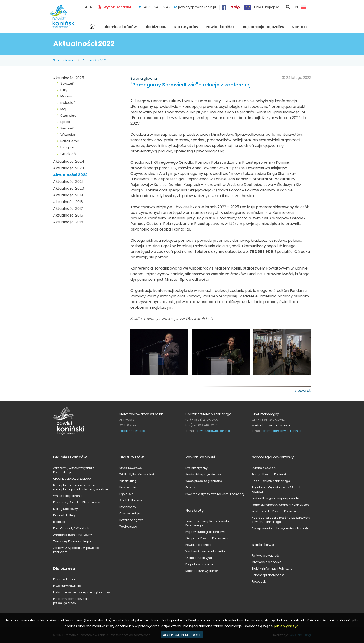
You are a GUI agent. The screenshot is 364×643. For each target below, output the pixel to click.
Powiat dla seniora (199, 545)
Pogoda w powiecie (199, 564)
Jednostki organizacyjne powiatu (275, 498)
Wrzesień (68, 134)
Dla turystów (186, 27)
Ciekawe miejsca (132, 513)
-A (85, 7)
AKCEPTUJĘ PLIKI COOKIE (182, 635)
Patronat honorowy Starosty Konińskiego (280, 505)
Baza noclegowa (132, 520)
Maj (63, 109)
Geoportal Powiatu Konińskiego (207, 538)
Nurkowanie (128, 487)
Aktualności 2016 (68, 215)
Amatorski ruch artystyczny (73, 535)
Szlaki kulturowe (130, 500)
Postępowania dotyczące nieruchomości (281, 528)
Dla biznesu (155, 27)
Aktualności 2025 (69, 78)
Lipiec (65, 122)
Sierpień (67, 128)
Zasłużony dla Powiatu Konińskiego (276, 511)
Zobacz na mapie (132, 431)
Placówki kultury (64, 515)
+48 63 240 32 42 (157, 7)
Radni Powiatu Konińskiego (271, 481)
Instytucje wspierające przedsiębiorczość (82, 592)
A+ (92, 7)
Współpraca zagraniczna (204, 481)
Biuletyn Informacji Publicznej (272, 569)
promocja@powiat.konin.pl (282, 431)
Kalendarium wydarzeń (202, 571)
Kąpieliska (126, 494)
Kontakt (299, 27)
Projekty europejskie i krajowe (205, 532)
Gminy (190, 487)
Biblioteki (59, 522)
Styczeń (67, 83)
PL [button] (301, 7)
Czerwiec (68, 115)
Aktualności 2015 (68, 222)
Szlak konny (128, 507)
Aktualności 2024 (69, 161)
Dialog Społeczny (65, 509)
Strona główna (92, 26)
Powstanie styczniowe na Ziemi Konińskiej (215, 494)
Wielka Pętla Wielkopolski (137, 474)
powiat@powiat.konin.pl (197, 7)
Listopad (68, 147)
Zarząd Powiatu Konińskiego (271, 474)
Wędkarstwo (128, 526)
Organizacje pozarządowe (72, 479)
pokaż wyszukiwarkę (288, 7)
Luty (64, 90)
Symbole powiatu (264, 468)
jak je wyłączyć (286, 626)
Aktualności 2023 (68, 168)
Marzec (67, 96)
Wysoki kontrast (117, 7)
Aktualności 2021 (68, 182)
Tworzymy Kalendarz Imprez (73, 541)
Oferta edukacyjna (199, 558)
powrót (304, 391)
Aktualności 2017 (68, 209)
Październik (70, 141)
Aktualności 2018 (68, 202)
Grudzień (68, 154)
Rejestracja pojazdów (264, 27)
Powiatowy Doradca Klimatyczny (76, 502)
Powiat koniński (221, 27)
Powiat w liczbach (66, 579)
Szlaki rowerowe (130, 468)
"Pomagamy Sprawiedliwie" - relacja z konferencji (191, 85)
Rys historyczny (197, 468)
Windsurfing (128, 481)
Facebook (259, 582)
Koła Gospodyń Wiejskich (71, 528)
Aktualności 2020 (69, 188)
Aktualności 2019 (68, 195)
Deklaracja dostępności (268, 575)
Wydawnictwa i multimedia (205, 551)
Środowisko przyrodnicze (203, 474)
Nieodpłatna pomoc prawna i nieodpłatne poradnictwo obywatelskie (81, 487)
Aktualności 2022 (95, 60)
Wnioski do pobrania (68, 496)
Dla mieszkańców (120, 27)
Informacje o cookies (266, 562)
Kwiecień (68, 103)
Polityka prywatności (266, 556)
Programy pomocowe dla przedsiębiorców (71, 601)
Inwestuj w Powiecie (67, 586)
